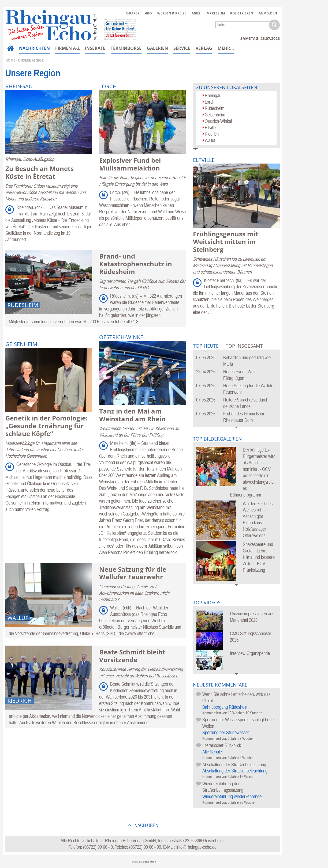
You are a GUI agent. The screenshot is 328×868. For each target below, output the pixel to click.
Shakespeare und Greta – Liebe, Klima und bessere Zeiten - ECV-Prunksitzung (259, 557)
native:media (150, 862)
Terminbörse (126, 48)
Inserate (95, 48)
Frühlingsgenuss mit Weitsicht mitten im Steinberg (225, 242)
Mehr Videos (236, 678)
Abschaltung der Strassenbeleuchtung (235, 771)
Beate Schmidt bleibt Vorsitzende (132, 656)
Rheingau (213, 95)
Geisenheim (215, 115)
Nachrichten (34, 48)
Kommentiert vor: (215, 713)
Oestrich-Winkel (218, 121)
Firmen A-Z (67, 48)
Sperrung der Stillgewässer (226, 732)
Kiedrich (212, 134)
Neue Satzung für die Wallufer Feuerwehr (133, 573)
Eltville (210, 128)
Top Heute (206, 346)
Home (10, 60)
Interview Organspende (250, 653)
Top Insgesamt (244, 346)
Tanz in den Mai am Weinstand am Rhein (132, 415)
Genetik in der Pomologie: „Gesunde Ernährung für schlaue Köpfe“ (46, 426)
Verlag (204, 48)
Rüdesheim (215, 108)
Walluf (210, 140)
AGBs (196, 13)
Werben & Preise (172, 13)
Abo (148, 13)
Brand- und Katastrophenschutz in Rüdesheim (136, 264)
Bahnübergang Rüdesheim (225, 707)
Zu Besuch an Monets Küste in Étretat (40, 172)
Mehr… (226, 48)
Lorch (210, 102)
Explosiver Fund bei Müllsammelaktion (130, 164)
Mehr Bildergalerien (236, 588)
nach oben (146, 825)
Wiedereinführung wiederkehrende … (234, 796)
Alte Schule (212, 752)
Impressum (215, 13)
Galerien (157, 48)
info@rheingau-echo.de (196, 847)
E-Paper (133, 13)
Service (182, 48)
